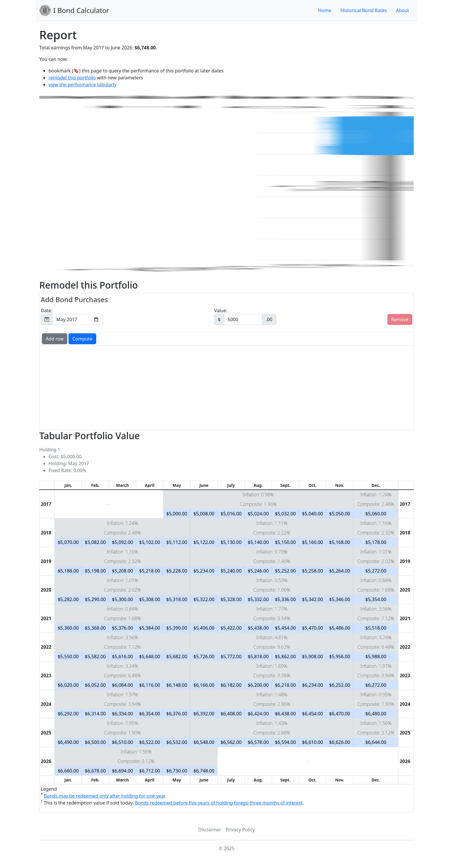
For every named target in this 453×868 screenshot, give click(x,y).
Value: (245, 316)
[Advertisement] (215, 387)
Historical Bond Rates (363, 10)
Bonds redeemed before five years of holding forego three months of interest (219, 803)
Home (325, 10)
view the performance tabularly (82, 85)
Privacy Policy (240, 830)
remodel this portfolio (72, 78)
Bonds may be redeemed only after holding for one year (104, 796)
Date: (72, 316)
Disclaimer (210, 830)
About (403, 10)
